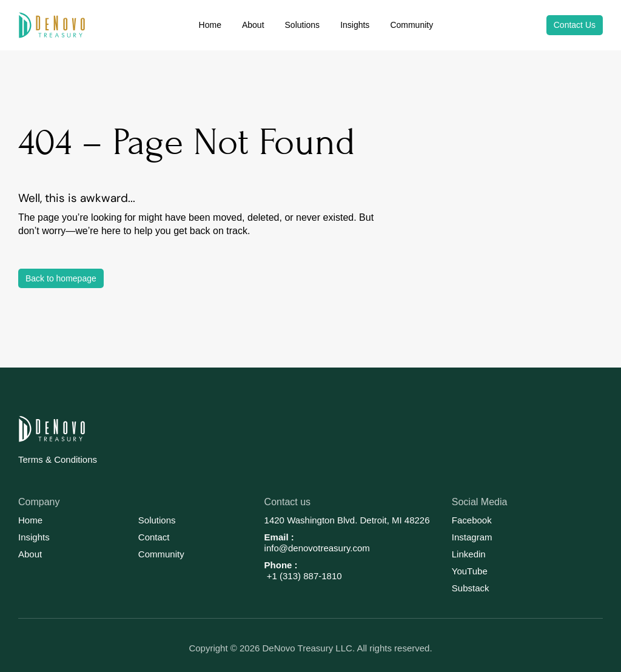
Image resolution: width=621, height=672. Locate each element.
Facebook (472, 520)
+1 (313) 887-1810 (303, 576)
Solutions (157, 520)
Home (30, 520)
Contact (154, 537)
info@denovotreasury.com (317, 548)
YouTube (470, 571)
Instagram (472, 537)
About (30, 554)
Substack (471, 588)
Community (161, 554)
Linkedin (469, 554)
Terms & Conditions (58, 459)
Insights (34, 537)
